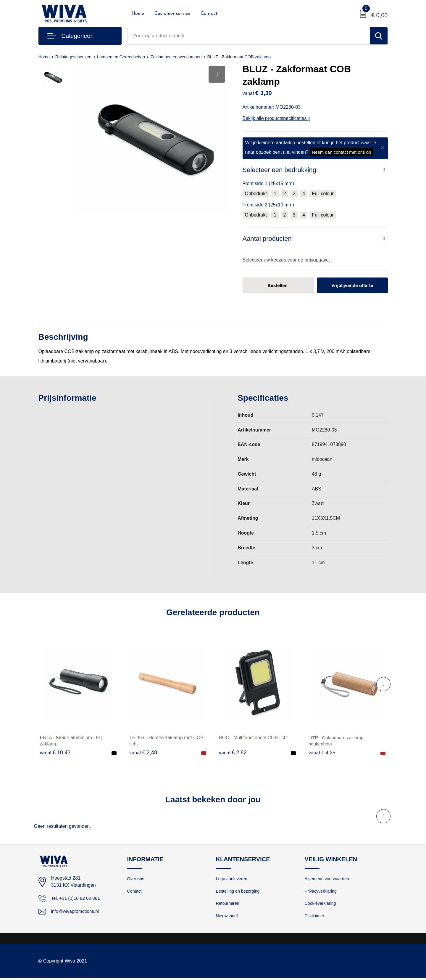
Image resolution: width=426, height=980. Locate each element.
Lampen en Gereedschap (124, 57)
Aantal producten (267, 239)
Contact (209, 14)
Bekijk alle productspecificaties (276, 118)
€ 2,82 (233, 753)
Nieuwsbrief (227, 917)
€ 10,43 (55, 753)
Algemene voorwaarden (328, 879)
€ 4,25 (322, 753)
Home (138, 14)
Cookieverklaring (321, 905)
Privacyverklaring (322, 892)
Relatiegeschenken (75, 57)
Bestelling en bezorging (239, 892)
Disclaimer (315, 917)
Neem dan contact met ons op (341, 152)
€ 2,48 (143, 753)
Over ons (136, 879)
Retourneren (228, 905)
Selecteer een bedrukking (280, 170)
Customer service (172, 14)
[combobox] (249, 36)
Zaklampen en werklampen (181, 57)
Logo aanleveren (233, 879)
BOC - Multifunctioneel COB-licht (253, 738)
